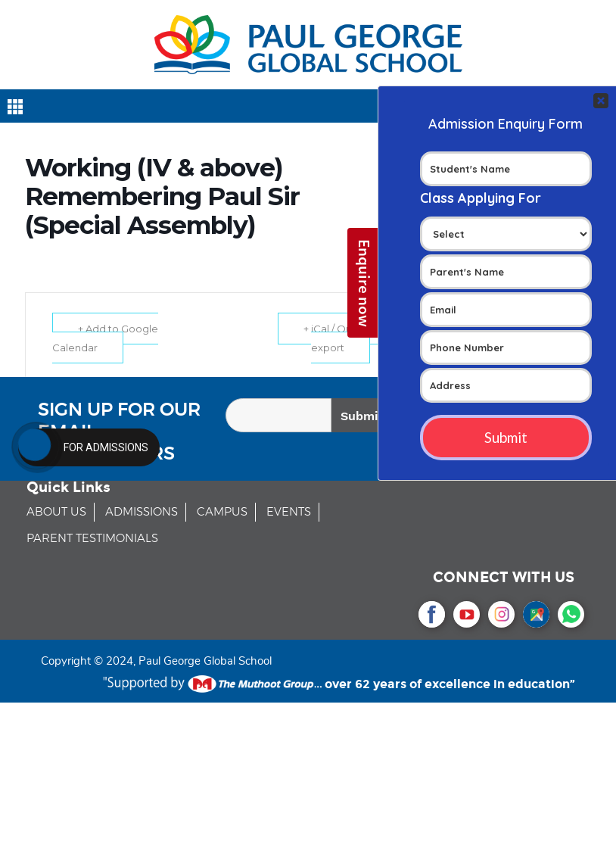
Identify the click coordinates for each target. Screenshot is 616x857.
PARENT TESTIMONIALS (92, 539)
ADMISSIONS (142, 512)
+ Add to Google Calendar (106, 338)
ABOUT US (56, 512)
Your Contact (506, 273)
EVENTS (289, 512)
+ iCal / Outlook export (341, 338)
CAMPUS (222, 512)
